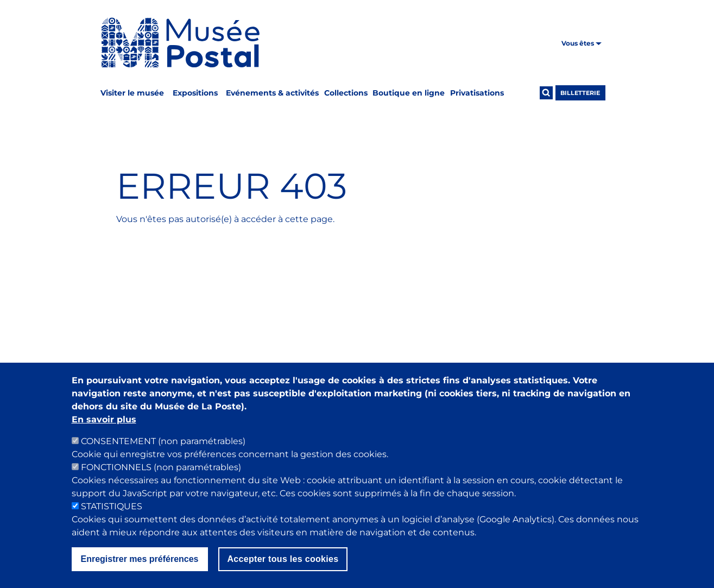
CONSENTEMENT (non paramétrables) (163, 454)
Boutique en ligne (409, 93)
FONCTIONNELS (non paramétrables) (161, 480)
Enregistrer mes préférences (140, 571)
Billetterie (580, 93)
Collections (346, 93)
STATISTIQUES (112, 519)
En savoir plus (104, 432)
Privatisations (477, 93)
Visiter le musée (132, 93)
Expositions (195, 93)
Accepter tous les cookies (283, 571)
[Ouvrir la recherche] (546, 93)
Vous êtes (582, 43)
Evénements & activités (272, 93)
